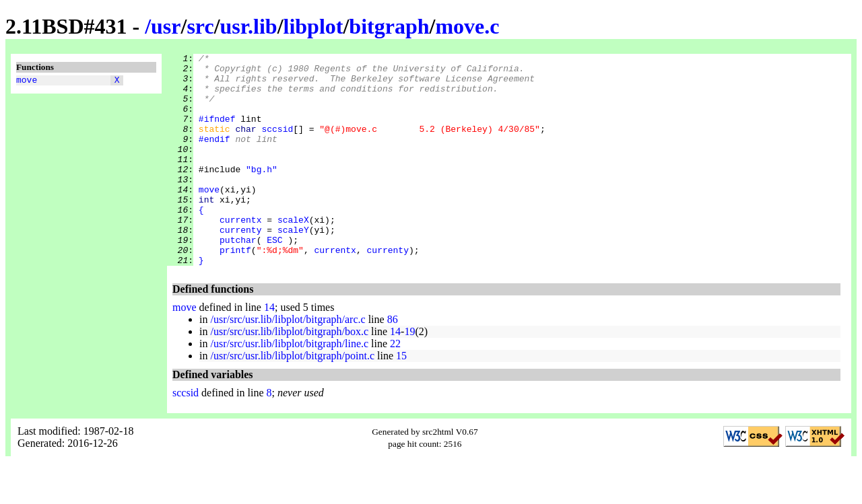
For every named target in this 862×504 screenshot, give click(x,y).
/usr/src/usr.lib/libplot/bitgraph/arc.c (288, 362)
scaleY (293, 266)
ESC (274, 278)
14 (269, 350)
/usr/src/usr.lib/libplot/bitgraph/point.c (292, 398)
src (200, 26)
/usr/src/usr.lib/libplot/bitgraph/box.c (289, 374)
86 (393, 362)
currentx (240, 254)
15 (401, 398)
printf (235, 290)
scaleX (293, 254)
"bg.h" (262, 193)
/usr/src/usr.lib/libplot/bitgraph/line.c (289, 386)
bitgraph (389, 26)
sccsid (277, 145)
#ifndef (217, 133)
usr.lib (249, 26)
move (27, 81)
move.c (467, 26)
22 (395, 386)
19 (409, 374)
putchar (238, 278)
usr (166, 26)
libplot (313, 26)
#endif (214, 157)
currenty (240, 266)
